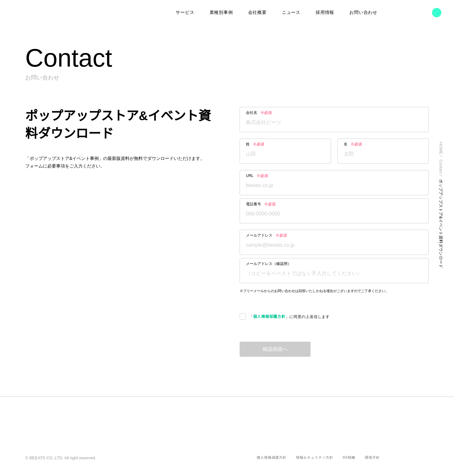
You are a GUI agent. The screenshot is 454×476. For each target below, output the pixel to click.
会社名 (259, 113)
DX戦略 (349, 457)
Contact (441, 168)
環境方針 (372, 457)
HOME (441, 148)
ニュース (291, 13)
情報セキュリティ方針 (315, 457)
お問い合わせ (363, 13)
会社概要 (258, 13)
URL (257, 176)
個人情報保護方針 (269, 317)
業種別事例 (222, 13)
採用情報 (325, 13)
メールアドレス (266, 235)
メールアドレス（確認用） (269, 264)
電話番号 (261, 204)
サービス (185, 13)
